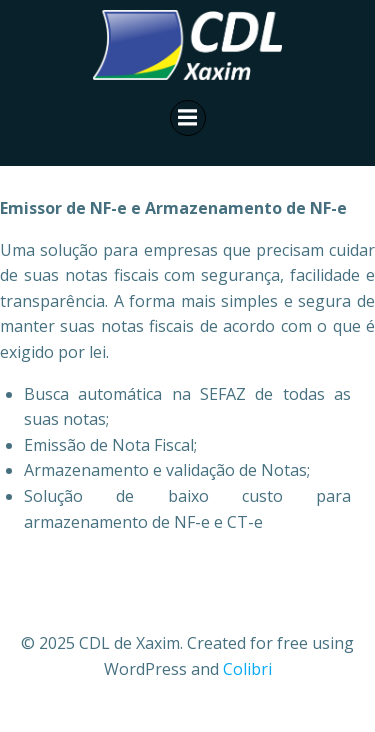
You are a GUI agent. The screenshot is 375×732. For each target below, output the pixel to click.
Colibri (247, 669)
